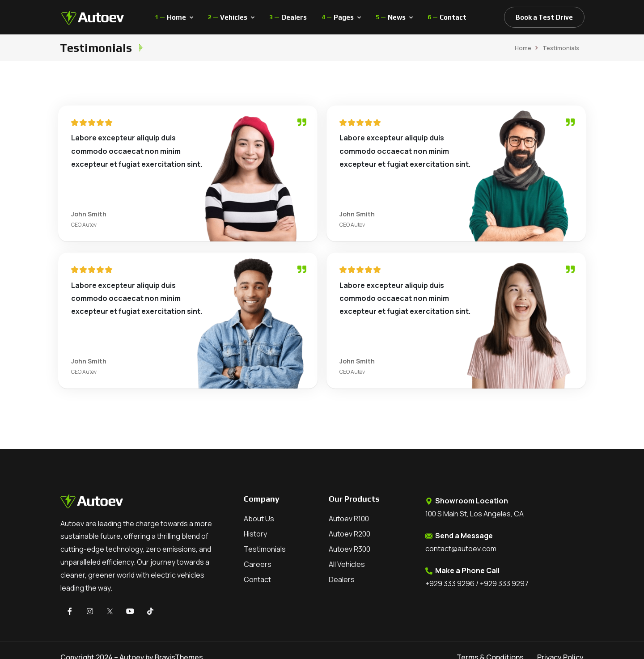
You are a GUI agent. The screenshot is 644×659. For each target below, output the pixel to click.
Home (523, 48)
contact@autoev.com (461, 549)
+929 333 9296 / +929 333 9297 (477, 583)
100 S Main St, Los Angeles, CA (475, 514)
